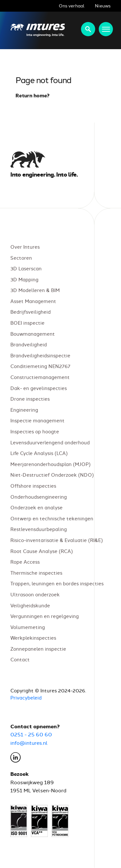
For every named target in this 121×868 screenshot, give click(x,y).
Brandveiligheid (29, 345)
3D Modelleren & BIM (35, 290)
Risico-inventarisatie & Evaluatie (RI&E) (57, 540)
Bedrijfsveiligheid (30, 312)
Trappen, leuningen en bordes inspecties (57, 584)
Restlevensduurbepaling (39, 529)
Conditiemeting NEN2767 (40, 366)
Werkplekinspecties (33, 638)
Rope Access (25, 562)
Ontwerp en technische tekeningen (52, 518)
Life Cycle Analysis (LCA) (39, 453)
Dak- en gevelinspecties (39, 388)
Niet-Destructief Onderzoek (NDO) (52, 475)
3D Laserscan (26, 269)
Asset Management (33, 301)
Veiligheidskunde (30, 605)
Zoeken (88, 29)
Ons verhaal (72, 5)
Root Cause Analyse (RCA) (42, 551)
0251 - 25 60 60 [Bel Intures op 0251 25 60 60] (31, 734)
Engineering (24, 410)
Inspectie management (37, 421)
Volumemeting (28, 627)
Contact (20, 660)
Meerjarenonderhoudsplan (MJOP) (50, 464)
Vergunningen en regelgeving (45, 616)
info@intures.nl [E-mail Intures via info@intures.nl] (29, 743)
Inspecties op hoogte (35, 431)
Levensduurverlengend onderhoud (50, 442)
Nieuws (103, 5)
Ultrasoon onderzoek (35, 594)
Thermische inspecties (36, 573)
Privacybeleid (26, 698)
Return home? (33, 95)
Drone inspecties (30, 399)
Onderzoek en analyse (36, 508)
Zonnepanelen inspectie (38, 649)
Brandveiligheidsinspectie (40, 355)
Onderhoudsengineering (39, 497)
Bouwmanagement (33, 334)
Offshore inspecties (33, 486)
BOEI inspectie (27, 323)
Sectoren (21, 258)
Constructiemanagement (40, 377)
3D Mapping (24, 279)
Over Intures (25, 247)
